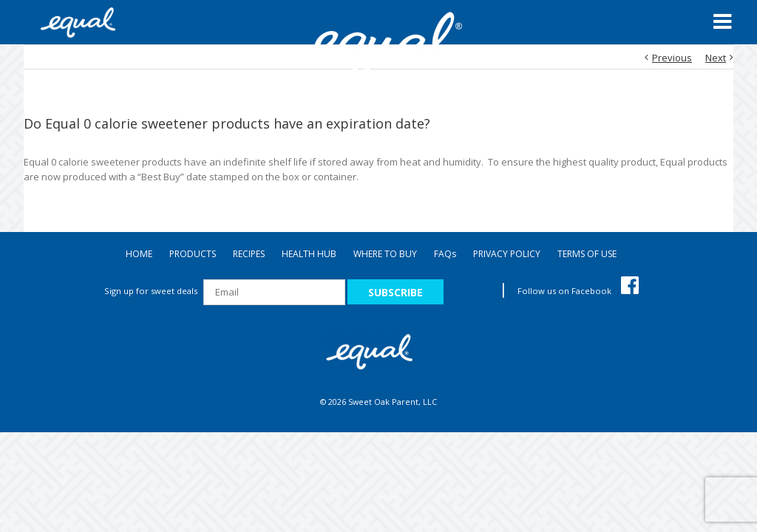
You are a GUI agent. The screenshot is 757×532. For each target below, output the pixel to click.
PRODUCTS (193, 254)
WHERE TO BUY (385, 254)
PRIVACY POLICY (507, 254)
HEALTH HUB (309, 254)
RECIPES (249, 254)
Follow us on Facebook (578, 291)
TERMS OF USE (587, 254)
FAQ (445, 254)
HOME (139, 254)
